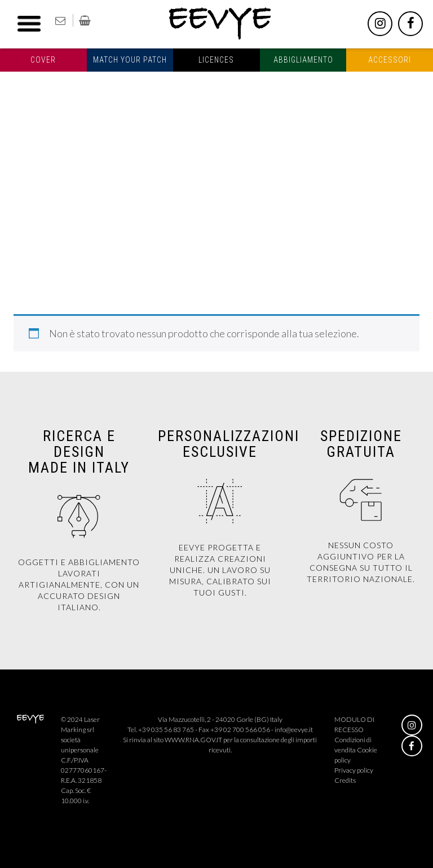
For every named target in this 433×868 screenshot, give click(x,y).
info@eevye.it (294, 730)
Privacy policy (354, 770)
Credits (345, 780)
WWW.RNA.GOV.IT (193, 740)
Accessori (390, 60)
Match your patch (130, 60)
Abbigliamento (303, 60)
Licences (216, 60)
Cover (43, 60)
